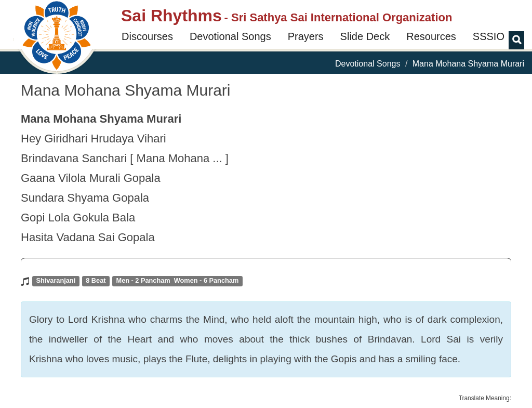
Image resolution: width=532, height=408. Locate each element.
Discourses (147, 36)
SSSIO (489, 36)
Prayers (306, 36)
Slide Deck (365, 36)
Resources (431, 36)
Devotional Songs (230, 36)
